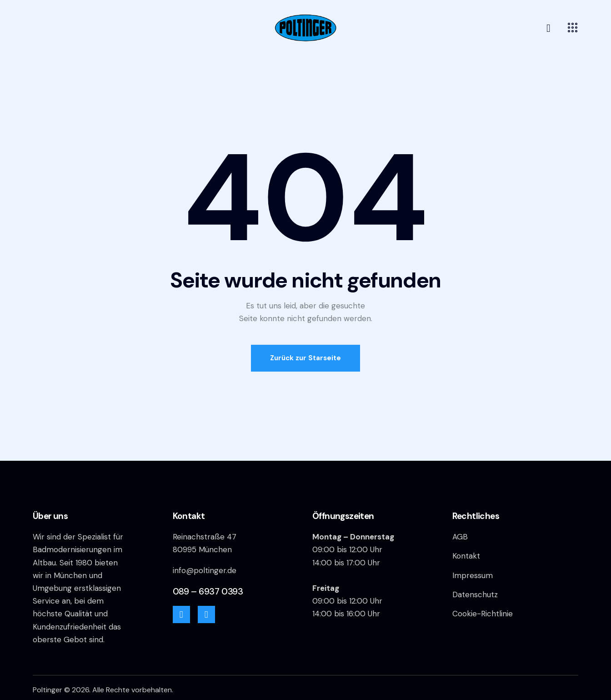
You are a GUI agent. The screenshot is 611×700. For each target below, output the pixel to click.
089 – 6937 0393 (208, 591)
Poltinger (48, 690)
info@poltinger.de (205, 570)
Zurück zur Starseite (305, 358)
